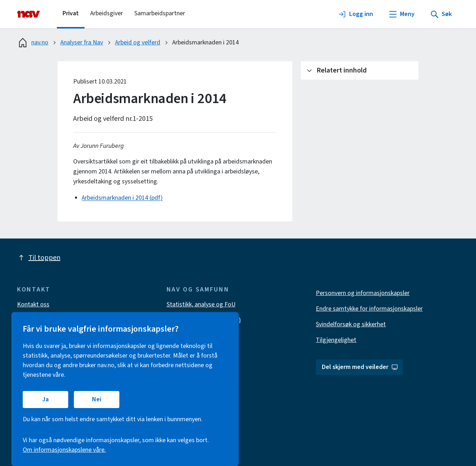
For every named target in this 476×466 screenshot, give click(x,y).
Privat (71, 13)
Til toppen (39, 258)
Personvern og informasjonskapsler (363, 293)
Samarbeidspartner (160, 13)
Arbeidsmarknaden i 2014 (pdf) (122, 198)
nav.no (33, 43)
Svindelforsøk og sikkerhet (351, 324)
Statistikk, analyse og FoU (201, 304)
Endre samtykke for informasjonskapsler (369, 309)
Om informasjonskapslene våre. (64, 450)
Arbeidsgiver (107, 13)
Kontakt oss (33, 304)
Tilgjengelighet (336, 340)
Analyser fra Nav (82, 42)
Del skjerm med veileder (360, 367)
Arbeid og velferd (138, 42)
